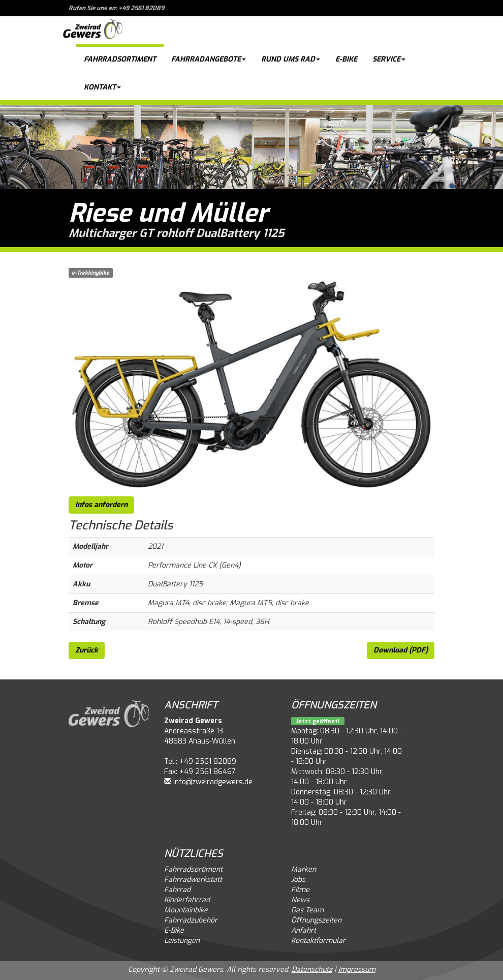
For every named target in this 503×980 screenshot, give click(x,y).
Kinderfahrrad (187, 900)
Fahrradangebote (209, 59)
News (300, 900)
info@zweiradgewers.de (213, 782)
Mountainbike (186, 910)
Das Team (307, 910)
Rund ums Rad (291, 59)
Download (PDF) (401, 650)
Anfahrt (304, 930)
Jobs (298, 880)
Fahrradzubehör (191, 920)
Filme (300, 890)
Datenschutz (312, 970)
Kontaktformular (318, 941)
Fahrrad (177, 890)
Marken (304, 869)
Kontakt (102, 87)
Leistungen (182, 941)
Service (389, 59)
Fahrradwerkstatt (193, 880)
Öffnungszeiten (316, 920)
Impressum (357, 970)
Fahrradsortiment (120, 59)
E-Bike (346, 59)
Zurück (87, 650)
